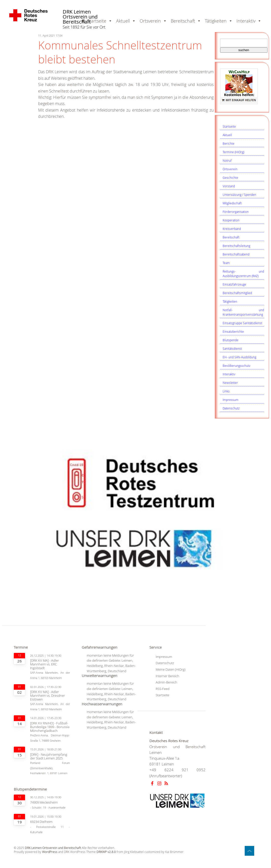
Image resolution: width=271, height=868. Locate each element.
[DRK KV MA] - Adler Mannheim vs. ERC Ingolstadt (44, 664)
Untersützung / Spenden (239, 195)
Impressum (231, 400)
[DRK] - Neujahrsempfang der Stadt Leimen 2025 (49, 756)
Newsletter (230, 383)
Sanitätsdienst (232, 349)
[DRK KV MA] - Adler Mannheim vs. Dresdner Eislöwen (48, 696)
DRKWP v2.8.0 (106, 852)
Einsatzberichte (233, 331)
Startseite (229, 126)
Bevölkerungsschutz (237, 366)
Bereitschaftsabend (236, 254)
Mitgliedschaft (232, 203)
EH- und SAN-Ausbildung (239, 357)
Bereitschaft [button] (186, 21)
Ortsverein (230, 169)
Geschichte (230, 178)
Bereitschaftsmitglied (237, 293)
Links (226, 391)
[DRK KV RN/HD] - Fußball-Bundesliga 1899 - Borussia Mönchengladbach (50, 727)
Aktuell (227, 135)
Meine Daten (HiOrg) (171, 669)
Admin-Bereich (166, 682)
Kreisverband (232, 229)
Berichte (229, 143)
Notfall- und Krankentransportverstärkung (243, 312)
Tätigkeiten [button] (219, 21)
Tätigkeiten (230, 301)
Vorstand (229, 186)
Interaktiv (229, 374)
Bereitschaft (231, 237)
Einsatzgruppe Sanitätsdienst (242, 323)
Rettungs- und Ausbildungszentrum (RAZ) (243, 274)
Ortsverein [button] (153, 21)
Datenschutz (231, 408)
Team (226, 263)
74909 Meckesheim (44, 802)
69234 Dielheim (41, 822)
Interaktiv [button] (249, 21)
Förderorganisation (236, 212)
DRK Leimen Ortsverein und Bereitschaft (80, 17)
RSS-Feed (163, 689)
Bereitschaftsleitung (236, 246)
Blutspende (231, 340)
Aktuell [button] (126, 21)
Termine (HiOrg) (233, 152)
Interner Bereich (167, 676)
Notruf (227, 160)
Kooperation (231, 220)
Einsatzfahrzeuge (234, 284)
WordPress (50, 852)
